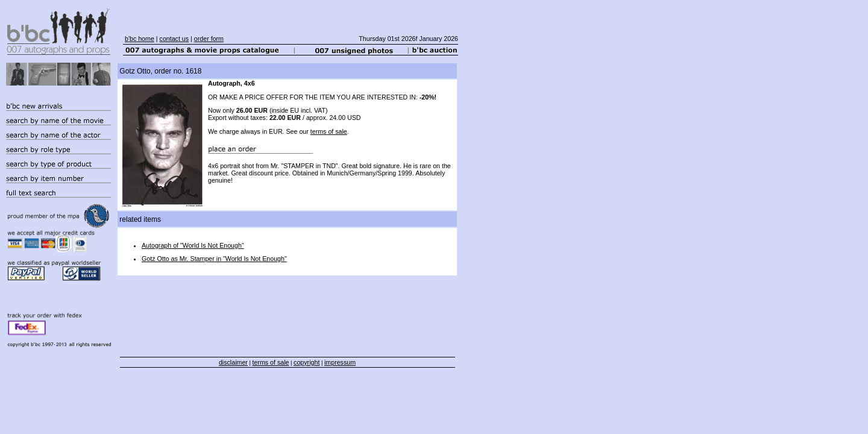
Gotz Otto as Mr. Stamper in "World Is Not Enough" (214, 259)
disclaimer (233, 362)
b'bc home (140, 39)
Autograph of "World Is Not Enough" (193, 245)
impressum (340, 362)
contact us (175, 39)
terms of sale (329, 131)
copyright (307, 362)
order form (209, 39)
